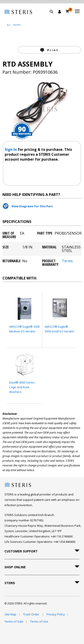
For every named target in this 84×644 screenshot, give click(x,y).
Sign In (11, 149)
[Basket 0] (68, 11)
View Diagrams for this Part (32, 206)
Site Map (10, 614)
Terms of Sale (14, 621)
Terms (67, 261)
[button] (54, 17)
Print (52, 50)
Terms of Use (39, 621)
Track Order (31, 614)
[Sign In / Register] (60, 12)
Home (17, 25)
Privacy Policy (56, 614)
